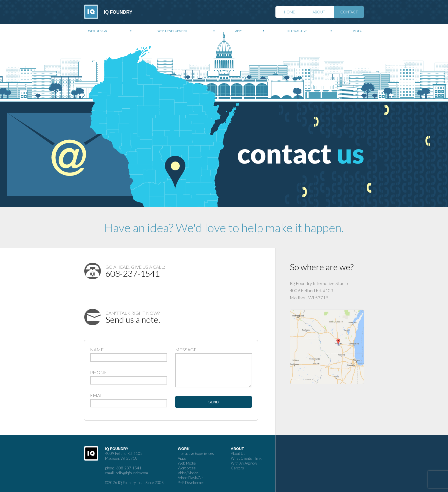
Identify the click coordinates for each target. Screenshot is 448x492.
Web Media (187, 463)
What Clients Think (246, 458)
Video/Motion (188, 473)
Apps (239, 31)
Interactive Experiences (196, 453)
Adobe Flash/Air (190, 478)
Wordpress (187, 468)
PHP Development (192, 483)
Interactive (297, 31)
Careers (237, 468)
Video (358, 31)
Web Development (173, 31)
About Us (238, 453)
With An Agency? (244, 463)
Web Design (98, 31)
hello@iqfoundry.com (132, 473)
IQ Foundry (118, 12)
